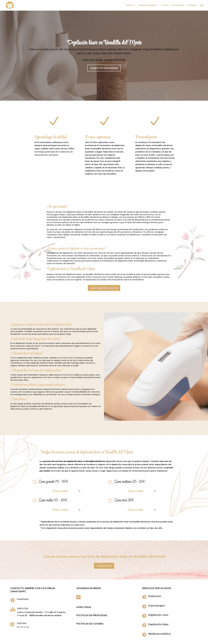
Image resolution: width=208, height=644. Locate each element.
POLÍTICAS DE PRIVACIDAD (92, 615)
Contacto (192, 5)
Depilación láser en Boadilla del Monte (104, 43)
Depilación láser (158, 624)
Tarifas (165, 5)
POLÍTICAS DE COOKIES (90, 624)
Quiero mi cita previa (104, 68)
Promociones (178, 5)
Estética (129, 5)
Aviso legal (84, 607)
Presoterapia (156, 606)
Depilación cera (158, 615)
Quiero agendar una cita (104, 288)
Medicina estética (147, 5)
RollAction (155, 596)
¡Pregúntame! (104, 566)
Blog (202, 5)
